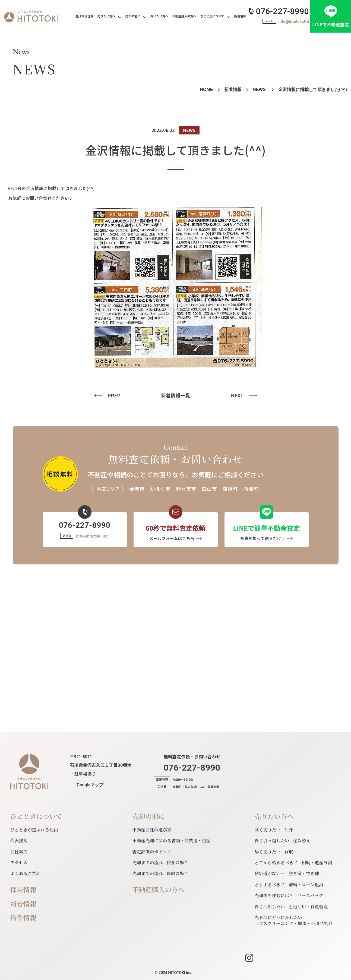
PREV (114, 395)
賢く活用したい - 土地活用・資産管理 (291, 907)
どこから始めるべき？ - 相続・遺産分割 (293, 863)
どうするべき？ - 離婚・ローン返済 (289, 885)
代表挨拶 (19, 841)
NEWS (260, 89)
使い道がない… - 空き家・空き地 (287, 873)
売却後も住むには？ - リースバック (289, 895)
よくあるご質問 (26, 873)
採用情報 (23, 890)
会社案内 (19, 852)
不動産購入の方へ (159, 890)
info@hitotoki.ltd (294, 21)
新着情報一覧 (176, 395)
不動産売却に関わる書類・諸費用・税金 (172, 841)
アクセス (19, 863)
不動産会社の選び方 (152, 830)
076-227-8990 (282, 11)
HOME (206, 89)
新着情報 (233, 89)
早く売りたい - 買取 (274, 852)
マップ (90, 785)
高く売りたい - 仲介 (274, 830)
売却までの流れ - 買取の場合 (160, 873)
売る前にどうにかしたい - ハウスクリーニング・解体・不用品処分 (294, 920)
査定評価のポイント (152, 852)
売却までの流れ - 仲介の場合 (160, 863)
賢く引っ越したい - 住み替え (283, 841)
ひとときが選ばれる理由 (34, 830)
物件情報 (23, 918)
